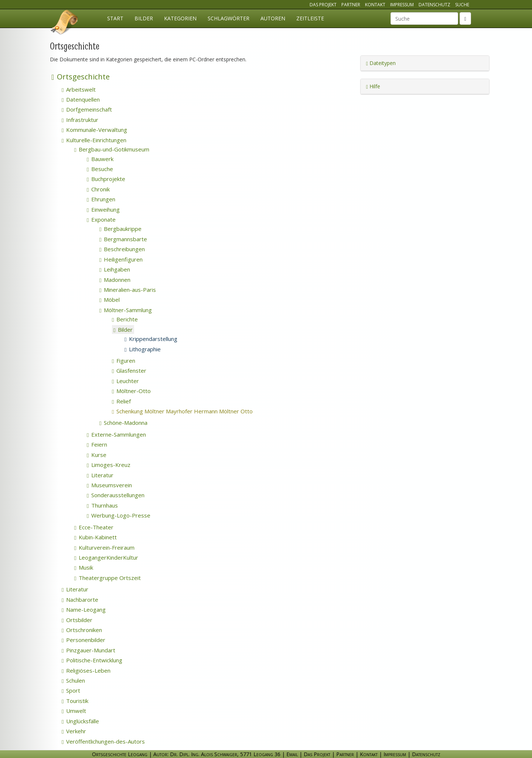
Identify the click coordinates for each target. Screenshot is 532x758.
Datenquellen (81, 99)
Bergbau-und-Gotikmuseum (112, 149)
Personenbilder (83, 640)
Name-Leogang (84, 610)
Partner (351, 5)
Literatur (100, 475)
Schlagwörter (229, 18)
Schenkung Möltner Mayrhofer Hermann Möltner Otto (192, 411)
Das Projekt (323, 5)
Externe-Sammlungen (116, 434)
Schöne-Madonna (123, 423)
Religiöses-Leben (86, 670)
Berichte (125, 319)
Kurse (97, 455)
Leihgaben (115, 269)
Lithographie (143, 349)
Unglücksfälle (80, 721)
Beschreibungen (122, 249)
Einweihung (103, 209)
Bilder (144, 18)
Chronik (98, 189)
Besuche (100, 169)
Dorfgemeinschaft (87, 109)
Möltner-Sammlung (126, 310)
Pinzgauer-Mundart (88, 650)
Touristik (75, 701)
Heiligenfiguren (121, 259)
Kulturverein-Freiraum (104, 547)
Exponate (101, 219)
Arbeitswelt (79, 89)
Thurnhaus (102, 505)
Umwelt (74, 711)
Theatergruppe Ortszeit (108, 578)
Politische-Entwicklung (92, 660)
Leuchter (125, 381)
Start (115, 18)
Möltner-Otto (131, 391)
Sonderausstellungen (116, 495)
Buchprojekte (106, 179)
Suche (462, 5)
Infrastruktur (80, 120)
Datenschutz (434, 5)
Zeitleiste (310, 18)
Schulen (73, 680)
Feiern (97, 444)
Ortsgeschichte (81, 77)
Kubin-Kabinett (96, 537)
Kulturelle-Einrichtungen (94, 140)
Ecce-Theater (94, 527)
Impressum (402, 5)
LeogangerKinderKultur (106, 557)
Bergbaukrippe (120, 229)
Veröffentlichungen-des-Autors (103, 741)
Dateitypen (381, 63)
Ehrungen (101, 199)
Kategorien (180, 18)
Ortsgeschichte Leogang (65, 23)
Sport (71, 690)
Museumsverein (109, 485)
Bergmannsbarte (123, 239)
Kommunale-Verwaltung (94, 130)
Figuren (124, 361)
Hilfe (373, 86)
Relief (121, 401)
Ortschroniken (82, 630)
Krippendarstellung (151, 339)
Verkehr (74, 731)
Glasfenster (129, 371)
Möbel (110, 300)
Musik (84, 567)
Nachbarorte (80, 600)
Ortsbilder (77, 620)
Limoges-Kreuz (109, 465)
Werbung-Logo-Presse (119, 515)
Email (292, 754)
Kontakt (375, 5)
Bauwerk (100, 159)
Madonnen (115, 280)
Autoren (273, 18)
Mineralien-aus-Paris (128, 290)
